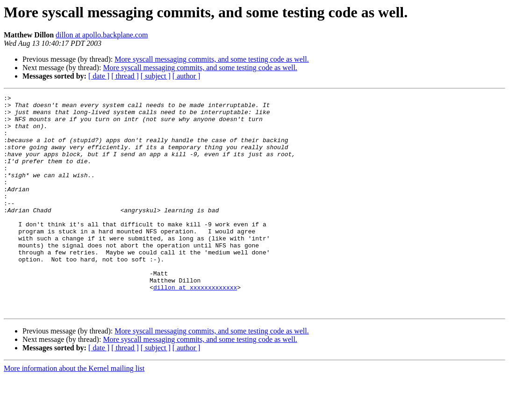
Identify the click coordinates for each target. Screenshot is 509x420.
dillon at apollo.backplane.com (102, 35)
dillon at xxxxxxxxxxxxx (195, 326)
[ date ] (99, 76)
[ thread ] (125, 76)
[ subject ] (156, 76)
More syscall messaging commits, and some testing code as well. (211, 59)
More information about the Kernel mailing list (74, 412)
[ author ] (186, 76)
